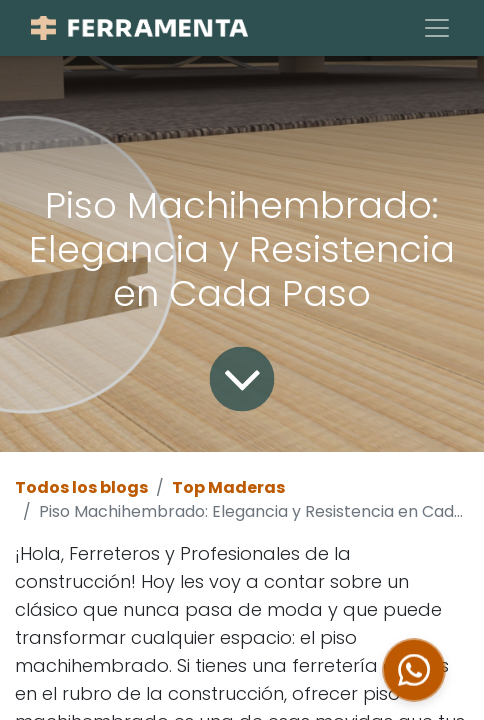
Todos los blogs (81, 487)
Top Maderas (228, 487)
